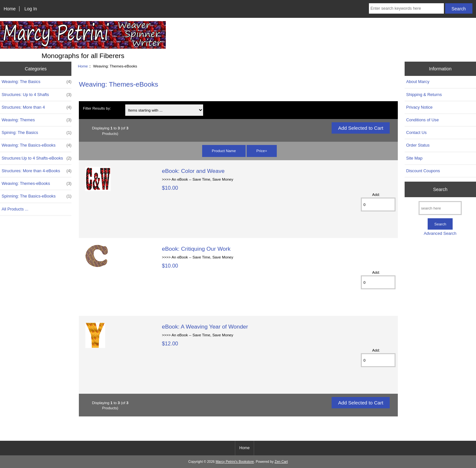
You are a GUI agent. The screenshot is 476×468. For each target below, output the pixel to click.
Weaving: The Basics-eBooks (37, 145)
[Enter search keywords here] (406, 8)
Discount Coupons (423, 171)
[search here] (440, 208)
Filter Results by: (97, 108)
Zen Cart (281, 462)
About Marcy (418, 82)
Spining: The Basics (37, 133)
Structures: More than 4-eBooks (37, 171)
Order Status (418, 145)
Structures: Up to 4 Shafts (37, 95)
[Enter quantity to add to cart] (378, 204)
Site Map (414, 158)
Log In (31, 9)
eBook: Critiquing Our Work (196, 249)
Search (440, 189)
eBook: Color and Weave (193, 171)
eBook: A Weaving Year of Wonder (205, 327)
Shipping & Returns (424, 95)
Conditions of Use (423, 120)
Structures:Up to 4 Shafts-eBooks (37, 158)
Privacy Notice (419, 107)
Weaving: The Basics (37, 82)
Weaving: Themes (37, 120)
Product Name (224, 151)
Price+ (262, 151)
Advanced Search (440, 233)
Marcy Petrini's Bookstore (235, 462)
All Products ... (15, 209)
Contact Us (416, 132)
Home (10, 9)
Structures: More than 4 (37, 107)
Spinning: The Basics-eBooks (37, 196)
